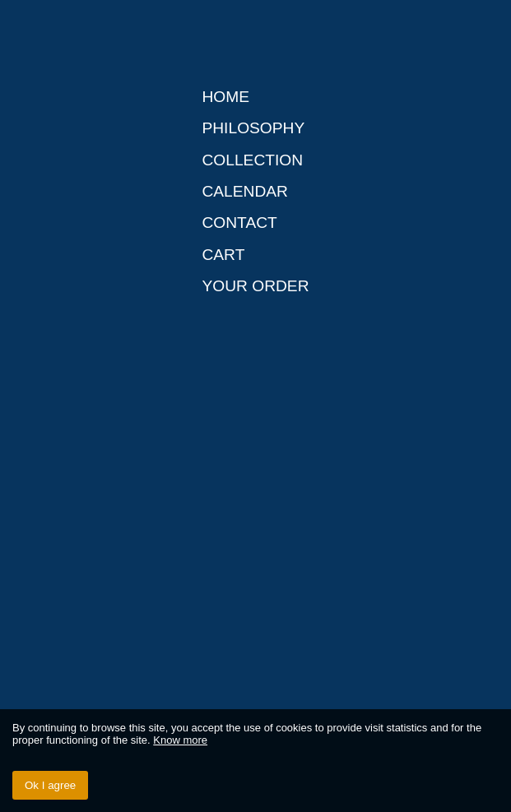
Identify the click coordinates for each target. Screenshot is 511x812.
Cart (223, 255)
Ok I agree (50, 785)
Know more (180, 740)
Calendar (245, 191)
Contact (239, 223)
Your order (255, 286)
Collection (252, 160)
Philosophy (253, 128)
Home (225, 97)
